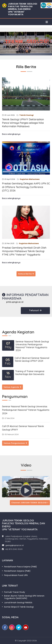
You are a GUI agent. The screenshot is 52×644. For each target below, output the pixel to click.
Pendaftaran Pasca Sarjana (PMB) (21, 567)
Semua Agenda (12, 387)
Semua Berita (26, 274)
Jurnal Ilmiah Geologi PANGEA (18, 603)
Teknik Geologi (26, 115)
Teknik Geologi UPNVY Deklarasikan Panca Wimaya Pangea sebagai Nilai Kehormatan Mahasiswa (23, 123)
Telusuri (35, 310)
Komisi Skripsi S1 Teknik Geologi (19, 607)
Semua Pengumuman (15, 443)
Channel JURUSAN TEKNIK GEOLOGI (30, 503)
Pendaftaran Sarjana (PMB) (17, 571)
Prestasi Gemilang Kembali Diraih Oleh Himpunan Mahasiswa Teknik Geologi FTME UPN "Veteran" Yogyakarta (24, 251)
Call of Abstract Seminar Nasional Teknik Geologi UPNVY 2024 (32, 359)
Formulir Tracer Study (15, 592)
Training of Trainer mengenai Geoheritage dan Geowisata (30, 373)
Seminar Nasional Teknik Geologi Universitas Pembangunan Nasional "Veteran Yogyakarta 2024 (32, 346)
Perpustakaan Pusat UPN (16, 575)
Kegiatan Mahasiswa (29, 179)
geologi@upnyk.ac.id (14, 545)
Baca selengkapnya (11, 134)
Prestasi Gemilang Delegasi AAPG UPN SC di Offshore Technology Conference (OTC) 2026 (26, 187)
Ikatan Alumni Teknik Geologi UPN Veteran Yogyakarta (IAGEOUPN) (24, 597)
